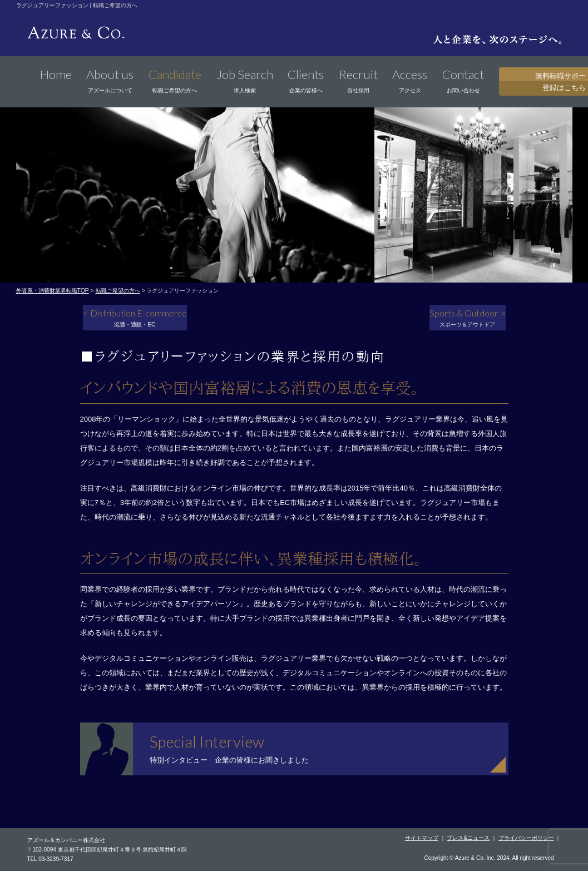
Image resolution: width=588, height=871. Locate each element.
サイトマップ (422, 838)
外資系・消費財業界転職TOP (53, 291)
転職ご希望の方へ (118, 291)
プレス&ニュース (468, 838)
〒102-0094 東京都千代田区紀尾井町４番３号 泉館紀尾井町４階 (107, 850)
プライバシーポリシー (526, 838)
